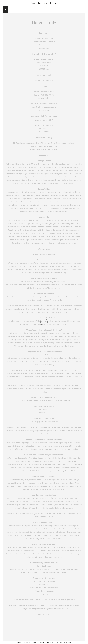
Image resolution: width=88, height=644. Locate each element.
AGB (56, 643)
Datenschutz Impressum (45, 643)
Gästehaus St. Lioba (44, 3)
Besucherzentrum (65, 643)
